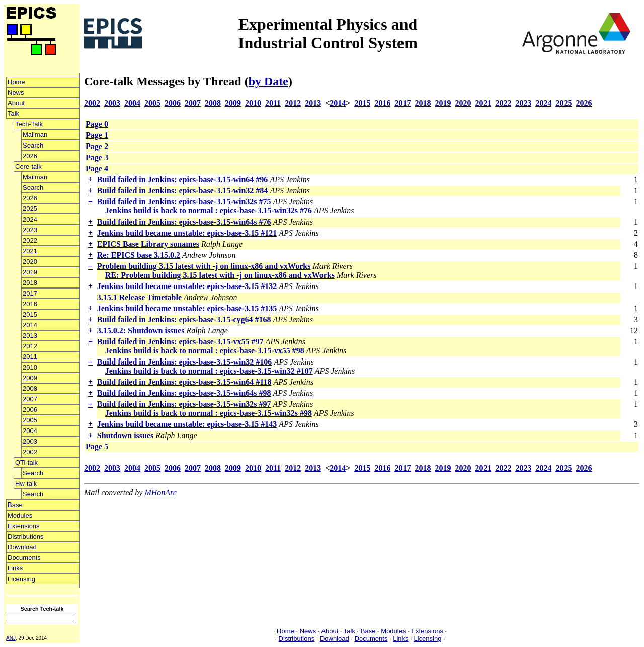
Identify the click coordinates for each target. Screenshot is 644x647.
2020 (30, 262)
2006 (30, 410)
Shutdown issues (126, 435)
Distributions (26, 536)
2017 (30, 293)
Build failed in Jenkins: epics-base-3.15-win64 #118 (184, 382)
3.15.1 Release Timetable (139, 297)
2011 (30, 357)
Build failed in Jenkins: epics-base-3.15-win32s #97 (184, 404)
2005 (30, 420)
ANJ (11, 638)
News (16, 92)
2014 (30, 325)
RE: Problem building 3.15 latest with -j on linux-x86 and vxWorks (220, 275)
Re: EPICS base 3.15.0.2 (139, 255)
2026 (30, 156)
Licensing (21, 579)
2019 (30, 272)
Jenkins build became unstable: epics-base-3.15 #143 (187, 424)
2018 (30, 283)
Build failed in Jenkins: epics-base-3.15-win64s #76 (184, 222)
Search (33, 145)
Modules (20, 515)
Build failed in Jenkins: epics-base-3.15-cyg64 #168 (184, 319)
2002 (30, 452)
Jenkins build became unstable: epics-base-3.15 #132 (187, 286)
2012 (30, 346)
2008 (30, 388)
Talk (13, 114)
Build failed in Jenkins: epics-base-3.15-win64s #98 (184, 393)
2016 (30, 304)
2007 (30, 399)
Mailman (35, 135)
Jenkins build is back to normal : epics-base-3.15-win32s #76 (209, 211)
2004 (30, 431)
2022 (30, 240)
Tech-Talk (29, 124)
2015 (30, 314)
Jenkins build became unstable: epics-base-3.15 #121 (187, 233)
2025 (30, 209)
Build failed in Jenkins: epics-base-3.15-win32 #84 (183, 191)
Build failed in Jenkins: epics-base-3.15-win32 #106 (185, 362)
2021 (30, 251)
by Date (268, 81)
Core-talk (28, 166)
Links (15, 568)
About (16, 103)
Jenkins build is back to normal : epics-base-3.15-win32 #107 (209, 371)
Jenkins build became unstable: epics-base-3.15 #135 (187, 308)
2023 (30, 230)
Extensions (24, 526)
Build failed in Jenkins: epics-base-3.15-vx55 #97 (180, 342)
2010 (30, 367)
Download (22, 547)
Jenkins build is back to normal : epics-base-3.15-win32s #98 (209, 413)
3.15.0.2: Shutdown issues (141, 331)
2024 (30, 219)
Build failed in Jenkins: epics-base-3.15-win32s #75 (184, 202)
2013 (30, 336)
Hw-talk (26, 484)
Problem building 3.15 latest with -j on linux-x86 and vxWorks (204, 266)
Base (15, 505)
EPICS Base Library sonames (148, 244)
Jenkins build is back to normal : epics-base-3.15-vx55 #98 (205, 351)
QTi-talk (26, 462)
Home (16, 82)
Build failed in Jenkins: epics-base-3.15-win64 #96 (183, 179)
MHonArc (160, 493)
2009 (30, 378)
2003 (30, 441)
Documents (24, 558)
